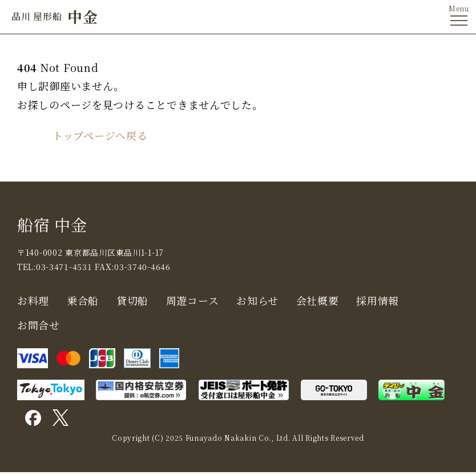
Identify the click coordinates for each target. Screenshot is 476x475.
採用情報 (378, 300)
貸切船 (132, 300)
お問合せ (39, 325)
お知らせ (257, 300)
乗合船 (83, 300)
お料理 (33, 300)
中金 (55, 16)
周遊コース (193, 300)
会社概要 (318, 300)
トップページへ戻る (100, 135)
